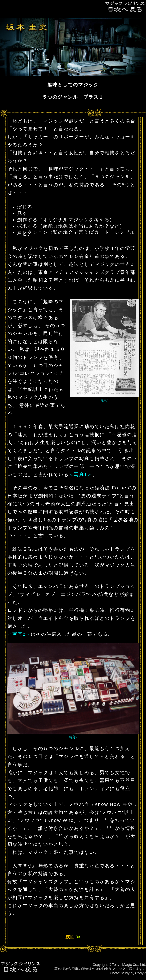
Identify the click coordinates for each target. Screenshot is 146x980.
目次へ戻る (125, 7)
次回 (70, 937)
